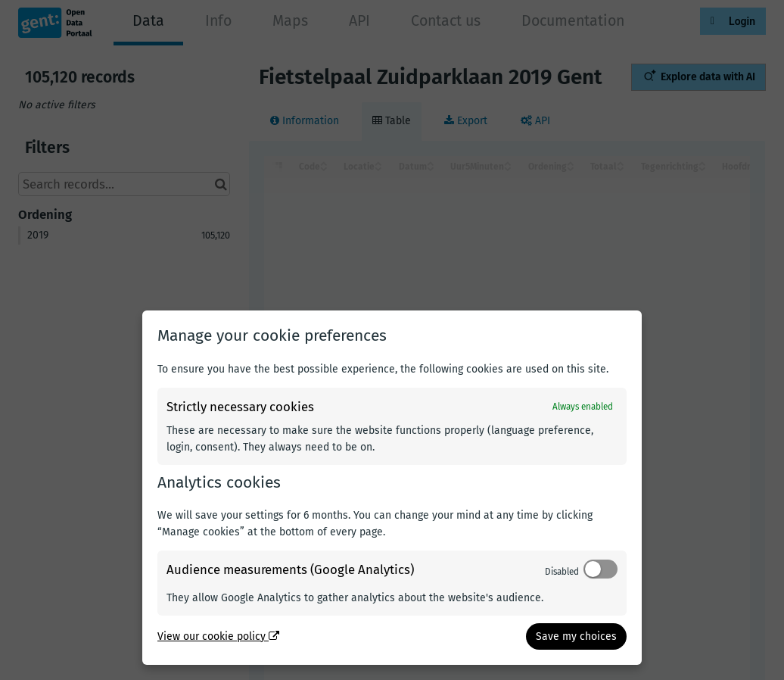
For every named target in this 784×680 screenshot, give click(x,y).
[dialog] (392, 488)
